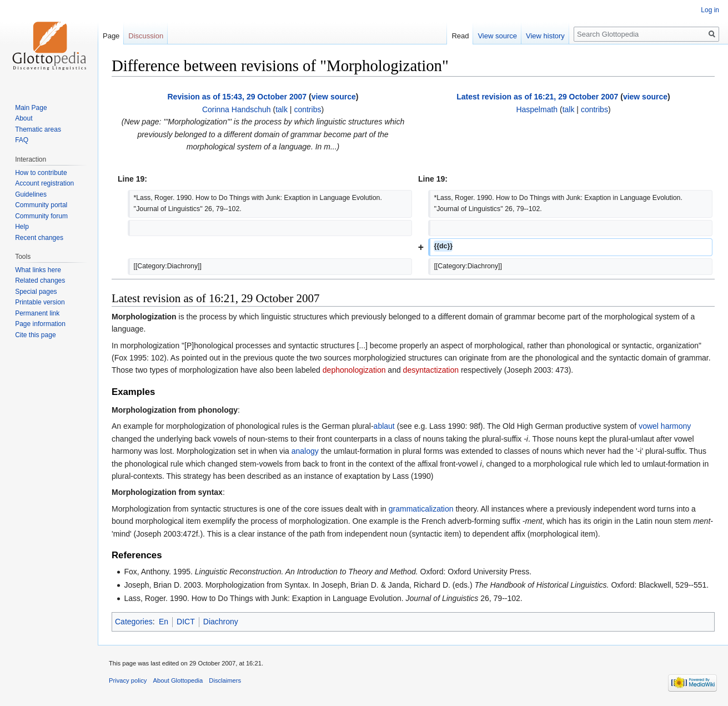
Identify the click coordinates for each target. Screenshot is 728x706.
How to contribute (41, 173)
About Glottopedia (178, 680)
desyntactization (431, 370)
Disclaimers (225, 680)
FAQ (22, 140)
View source (497, 36)
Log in (710, 10)
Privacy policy (128, 680)
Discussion (146, 36)
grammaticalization (421, 509)
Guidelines (31, 194)
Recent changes (39, 238)
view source (334, 97)
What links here (38, 270)
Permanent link (37, 313)
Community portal (41, 205)
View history (545, 36)
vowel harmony (665, 426)
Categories (134, 622)
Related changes (40, 281)
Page (111, 36)
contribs (307, 109)
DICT (186, 622)
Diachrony (221, 622)
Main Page (31, 108)
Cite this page (35, 335)
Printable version (40, 302)
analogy (305, 451)
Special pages (36, 292)
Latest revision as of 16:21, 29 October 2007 (537, 97)
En (164, 622)
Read (460, 36)
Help (22, 227)
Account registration (44, 183)
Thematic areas (38, 129)
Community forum (41, 216)
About (24, 118)
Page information (40, 324)
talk (282, 109)
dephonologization (354, 370)
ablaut (384, 426)
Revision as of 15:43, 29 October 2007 (237, 97)
